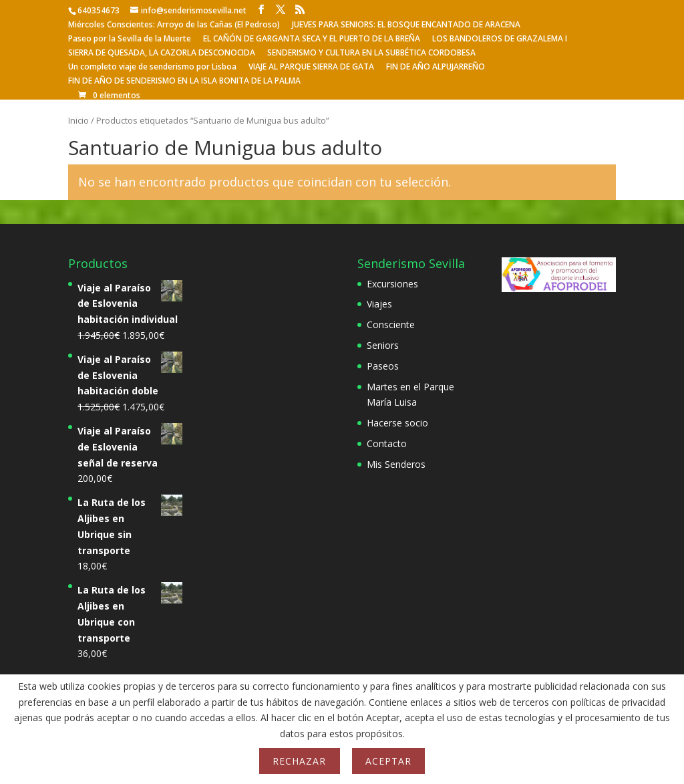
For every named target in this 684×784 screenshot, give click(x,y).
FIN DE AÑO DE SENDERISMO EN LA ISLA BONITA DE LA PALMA (184, 82)
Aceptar (388, 761)
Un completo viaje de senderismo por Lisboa (152, 68)
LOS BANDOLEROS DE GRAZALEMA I (500, 39)
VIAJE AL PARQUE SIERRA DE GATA (311, 68)
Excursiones (392, 284)
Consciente (391, 324)
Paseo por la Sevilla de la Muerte (130, 39)
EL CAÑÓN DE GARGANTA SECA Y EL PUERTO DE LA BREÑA (312, 39)
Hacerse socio (397, 423)
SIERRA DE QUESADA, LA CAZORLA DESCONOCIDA (162, 53)
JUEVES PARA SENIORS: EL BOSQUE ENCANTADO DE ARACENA (406, 25)
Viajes (379, 304)
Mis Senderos (396, 464)
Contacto (387, 443)
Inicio (78, 120)
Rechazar (299, 761)
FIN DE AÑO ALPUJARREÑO (436, 68)
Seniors (383, 345)
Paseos (383, 366)
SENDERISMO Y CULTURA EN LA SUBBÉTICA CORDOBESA (371, 53)
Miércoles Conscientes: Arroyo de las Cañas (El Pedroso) (174, 25)
